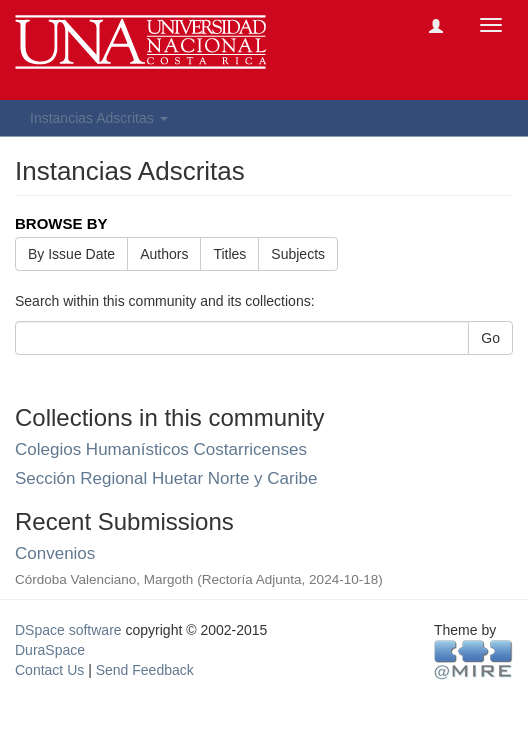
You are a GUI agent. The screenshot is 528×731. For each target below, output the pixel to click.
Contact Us (49, 670)
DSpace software (68, 630)
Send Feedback (145, 670)
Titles (229, 254)
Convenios (55, 553)
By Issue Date (71, 254)
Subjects (298, 254)
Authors (164, 254)
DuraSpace (50, 650)
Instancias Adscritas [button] (99, 118)
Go (490, 338)
